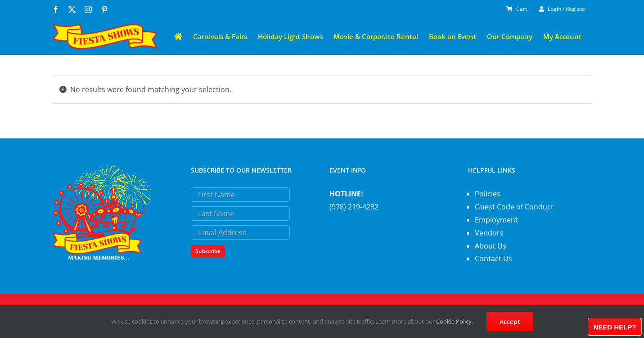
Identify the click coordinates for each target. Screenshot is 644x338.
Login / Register (563, 9)
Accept (510, 322)
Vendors (489, 233)
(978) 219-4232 (354, 207)
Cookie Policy (454, 321)
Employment (496, 220)
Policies (488, 194)
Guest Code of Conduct (514, 207)
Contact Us (493, 258)
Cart (517, 9)
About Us (491, 246)
